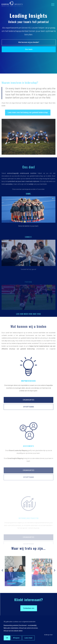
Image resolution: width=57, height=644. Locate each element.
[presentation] (2, 569)
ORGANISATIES (28, 407)
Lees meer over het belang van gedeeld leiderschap (28, 119)
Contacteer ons (36, 608)
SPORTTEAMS (29, 414)
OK (7, 638)
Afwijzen (16, 638)
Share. (28, 201)
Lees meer (28, 638)
